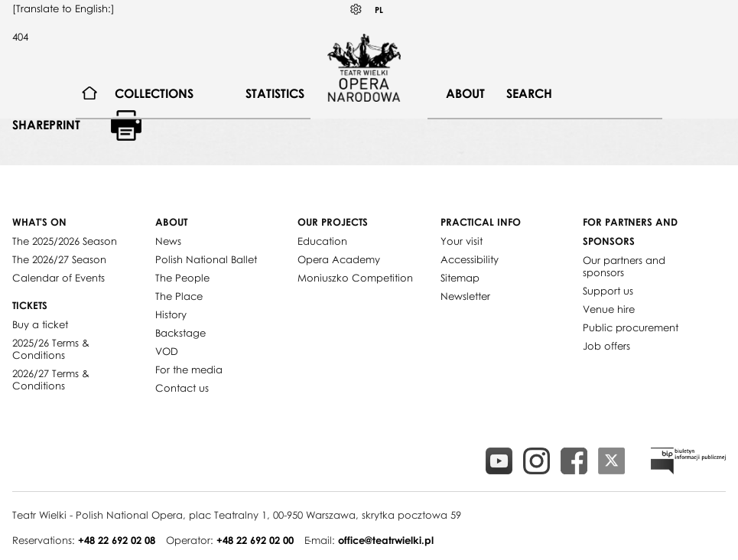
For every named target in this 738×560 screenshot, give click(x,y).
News (168, 241)
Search (529, 93)
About (465, 93)
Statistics (275, 93)
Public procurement (631, 327)
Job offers (606, 346)
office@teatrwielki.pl (386, 540)
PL (379, 10)
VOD (167, 351)
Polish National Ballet (206, 259)
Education (322, 241)
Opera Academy (339, 259)
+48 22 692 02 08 (117, 540)
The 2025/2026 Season (65, 241)
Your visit (462, 241)
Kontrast (356, 10)
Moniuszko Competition (355, 278)
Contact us (182, 388)
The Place (179, 296)
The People (182, 278)
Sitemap (460, 278)
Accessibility (470, 259)
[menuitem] (90, 94)
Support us (608, 291)
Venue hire (609, 309)
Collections (154, 93)
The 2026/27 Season (59, 259)
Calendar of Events (59, 278)
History (171, 314)
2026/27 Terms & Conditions (51, 379)
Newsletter (465, 296)
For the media (189, 370)
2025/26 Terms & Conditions (51, 349)
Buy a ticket (40, 324)
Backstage (180, 333)
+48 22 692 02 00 (255, 540)
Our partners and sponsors (624, 266)
